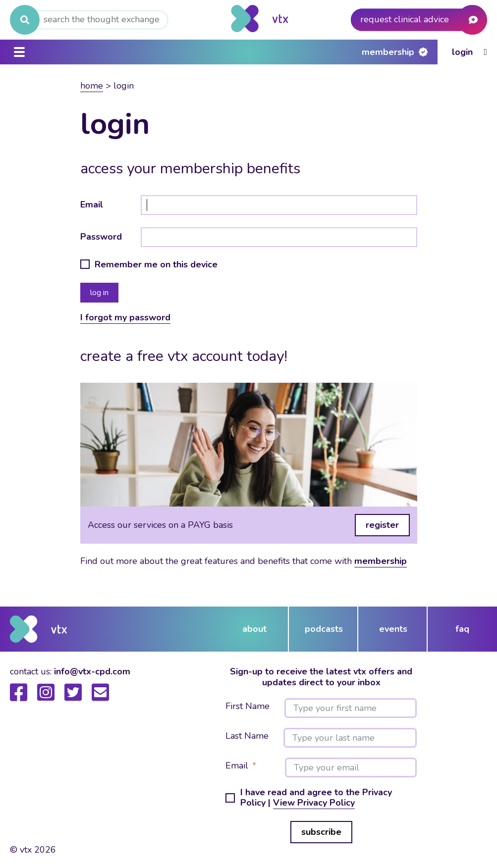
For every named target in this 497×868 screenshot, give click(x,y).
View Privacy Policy (314, 803)
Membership (388, 52)
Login (462, 52)
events (393, 629)
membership (381, 561)
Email (92, 204)
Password (101, 237)
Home (92, 86)
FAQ (462, 629)
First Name (248, 707)
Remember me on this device (156, 265)
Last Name (247, 736)
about (254, 629)
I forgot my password (125, 317)
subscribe (321, 832)
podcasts (324, 629)
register (382, 525)
